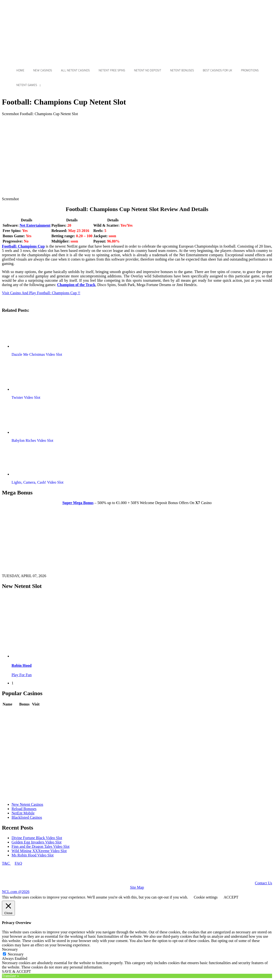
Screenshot (10, 199)
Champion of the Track (76, 285)
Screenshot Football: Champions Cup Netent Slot (40, 114)
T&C (6, 863)
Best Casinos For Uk (217, 70)
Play (35, 711)
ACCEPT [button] (231, 897)
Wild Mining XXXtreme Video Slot (39, 851)
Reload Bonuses (24, 809)
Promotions (250, 70)
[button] (39, 333)
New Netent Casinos (27, 804)
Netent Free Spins (112, 70)
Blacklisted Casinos (27, 817)
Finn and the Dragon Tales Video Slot (41, 846)
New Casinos (43, 70)
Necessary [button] (10, 949)
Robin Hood (22, 665)
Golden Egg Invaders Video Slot (37, 842)
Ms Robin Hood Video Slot (33, 855)
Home (20, 70)
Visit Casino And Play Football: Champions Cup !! (41, 293)
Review (25, 711)
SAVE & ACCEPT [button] (16, 971)
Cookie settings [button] (206, 897)
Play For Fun (22, 675)
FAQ (18, 863)
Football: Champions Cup (23, 246)
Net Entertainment (35, 225)
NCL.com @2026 (16, 892)
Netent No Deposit (148, 70)
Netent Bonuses (182, 70)
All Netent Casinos (75, 70)
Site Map (137, 887)
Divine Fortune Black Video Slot (37, 838)
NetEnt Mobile (23, 813)
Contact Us (263, 883)
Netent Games (27, 85)
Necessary (16, 954)
